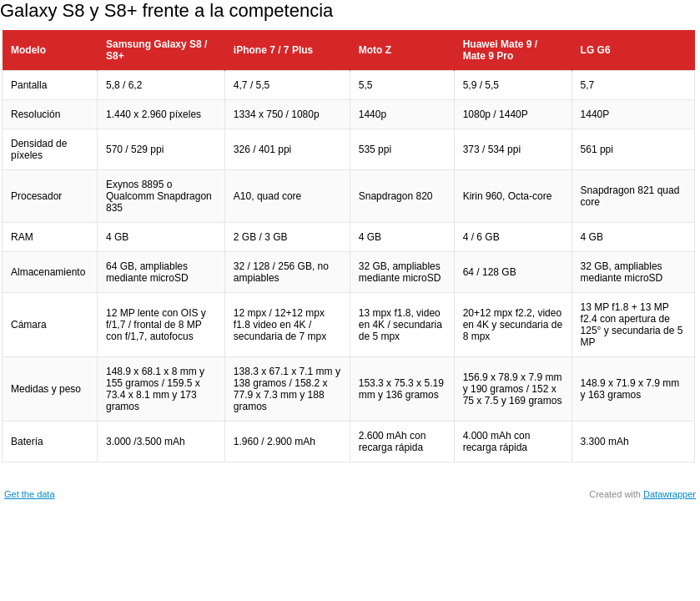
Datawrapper (670, 494)
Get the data (30, 494)
